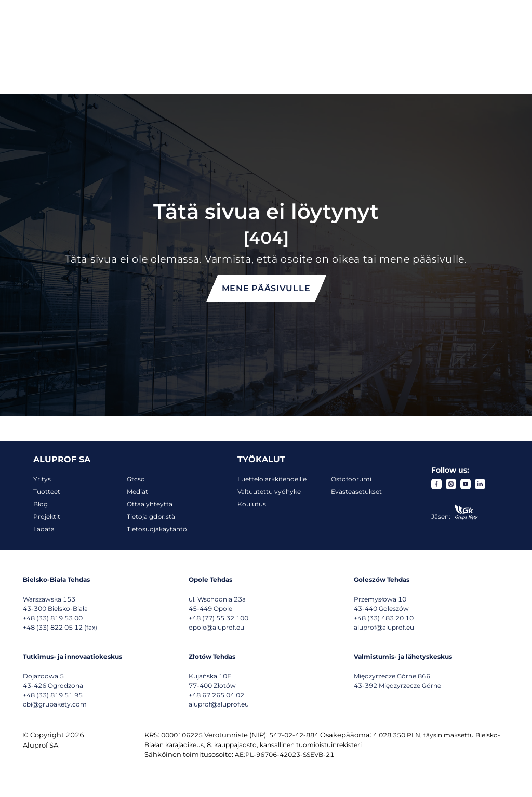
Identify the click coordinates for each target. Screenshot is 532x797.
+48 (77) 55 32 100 (218, 618)
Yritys (42, 479)
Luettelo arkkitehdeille (272, 479)
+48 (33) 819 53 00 (53, 618)
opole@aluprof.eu (216, 627)
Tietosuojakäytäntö (157, 529)
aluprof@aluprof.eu (384, 627)
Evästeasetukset (356, 492)
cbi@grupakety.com (55, 704)
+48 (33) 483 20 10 (384, 618)
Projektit (47, 517)
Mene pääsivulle (266, 288)
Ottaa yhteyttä (150, 504)
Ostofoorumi (351, 479)
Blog (41, 504)
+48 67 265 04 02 (216, 695)
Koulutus (252, 504)
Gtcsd (136, 479)
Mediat (137, 492)
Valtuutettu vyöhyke (269, 492)
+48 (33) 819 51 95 (53, 695)
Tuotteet (47, 492)
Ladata (44, 529)
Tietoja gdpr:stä (151, 517)
